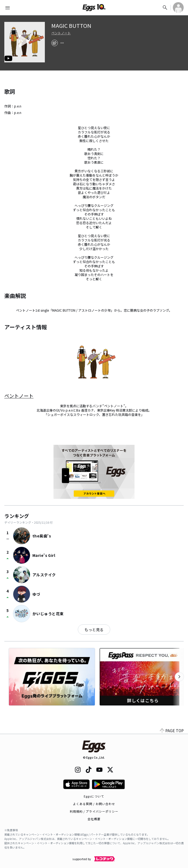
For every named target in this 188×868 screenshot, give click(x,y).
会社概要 (94, 819)
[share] (55, 43)
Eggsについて (94, 796)
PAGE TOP (172, 731)
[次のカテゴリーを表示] (179, 677)
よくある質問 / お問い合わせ (94, 804)
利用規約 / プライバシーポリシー (94, 811)
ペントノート (61, 33)
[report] (62, 43)
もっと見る (94, 630)
